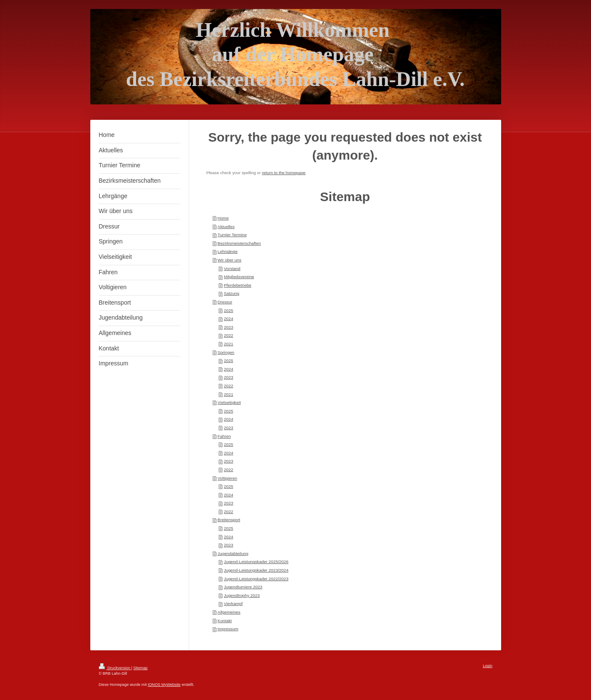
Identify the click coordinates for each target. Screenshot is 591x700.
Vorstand (232, 268)
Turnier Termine (232, 235)
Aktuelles (226, 227)
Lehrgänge (227, 251)
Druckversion (115, 668)
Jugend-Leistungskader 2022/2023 (256, 579)
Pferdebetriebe (238, 285)
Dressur (225, 302)
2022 (229, 335)
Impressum (228, 629)
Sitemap (141, 668)
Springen (226, 352)
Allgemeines (229, 612)
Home (223, 218)
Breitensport (229, 520)
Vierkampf (233, 604)
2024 (229, 319)
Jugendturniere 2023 (243, 587)
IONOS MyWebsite (164, 685)
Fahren (224, 436)
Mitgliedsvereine (239, 277)
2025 (229, 310)
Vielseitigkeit (229, 402)
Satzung (232, 293)
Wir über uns (229, 260)
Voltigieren (227, 478)
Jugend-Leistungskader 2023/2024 (256, 570)
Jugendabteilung (233, 553)
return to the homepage (284, 173)
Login (487, 666)
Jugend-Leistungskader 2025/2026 (256, 562)
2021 (229, 344)
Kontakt (224, 621)
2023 (229, 327)
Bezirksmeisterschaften (239, 243)
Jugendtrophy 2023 (242, 595)
